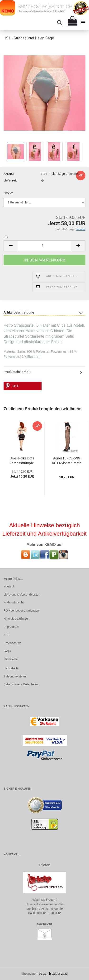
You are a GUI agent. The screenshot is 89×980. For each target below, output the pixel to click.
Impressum (11, 627)
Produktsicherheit (17, 372)
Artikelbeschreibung (19, 312)
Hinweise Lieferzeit (16, 619)
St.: (6, 237)
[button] (23, 386)
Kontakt (9, 586)
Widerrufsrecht (14, 602)
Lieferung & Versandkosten (22, 594)
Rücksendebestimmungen (21, 610)
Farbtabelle (11, 668)
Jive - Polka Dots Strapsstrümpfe (22, 461)
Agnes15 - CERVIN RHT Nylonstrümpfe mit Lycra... (67, 461)
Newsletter (11, 659)
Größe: (8, 193)
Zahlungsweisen (15, 676)
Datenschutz (12, 643)
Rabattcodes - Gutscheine (21, 684)
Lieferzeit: (11, 180)
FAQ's (7, 651)
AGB (7, 635)
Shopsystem (30, 974)
